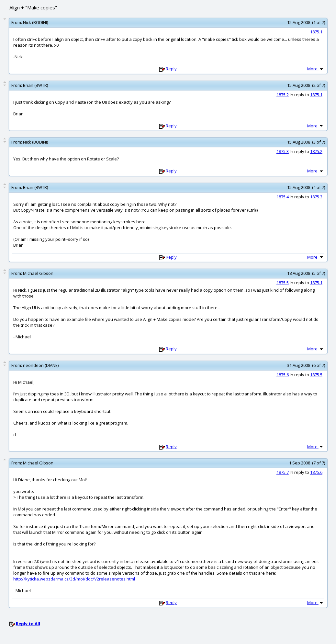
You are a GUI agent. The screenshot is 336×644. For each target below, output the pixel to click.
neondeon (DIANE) (41, 365)
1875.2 (283, 95)
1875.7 (283, 472)
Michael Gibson (38, 273)
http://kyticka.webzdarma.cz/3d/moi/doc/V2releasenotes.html (74, 579)
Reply (171, 69)
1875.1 (316, 32)
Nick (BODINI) (35, 22)
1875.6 (283, 375)
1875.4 (283, 197)
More (316, 69)
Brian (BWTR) (35, 85)
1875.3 (283, 151)
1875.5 (283, 283)
